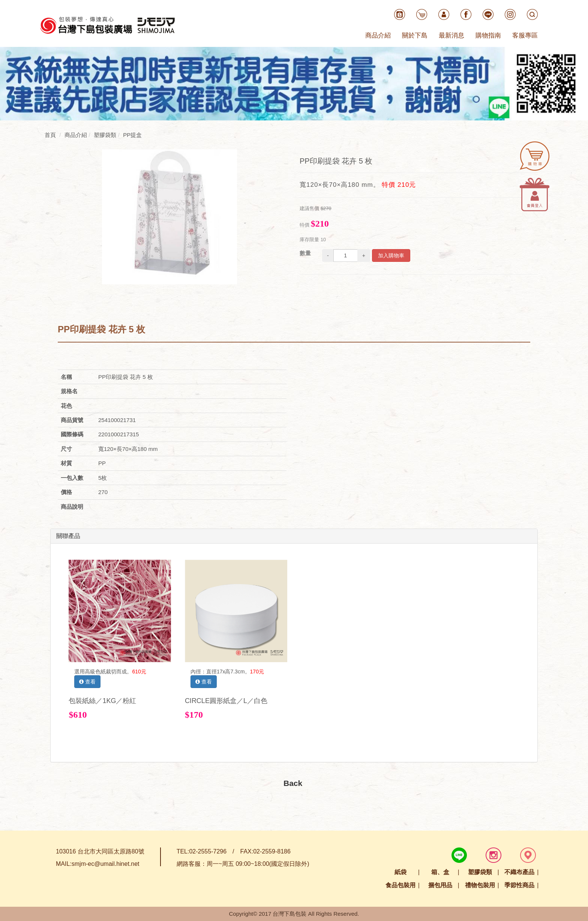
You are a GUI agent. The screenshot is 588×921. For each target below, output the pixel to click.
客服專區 (525, 35)
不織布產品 (519, 872)
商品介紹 (378, 35)
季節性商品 (519, 885)
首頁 (50, 135)
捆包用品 (440, 885)
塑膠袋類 (480, 872)
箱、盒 (440, 872)
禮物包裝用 (480, 885)
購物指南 (488, 35)
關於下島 (415, 35)
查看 (87, 682)
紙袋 (400, 872)
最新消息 (451, 35)
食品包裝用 (400, 885)
